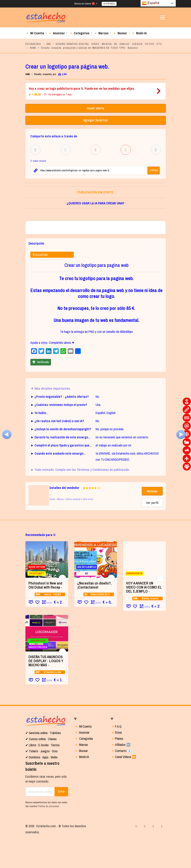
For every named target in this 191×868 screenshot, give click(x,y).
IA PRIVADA (109, 4)
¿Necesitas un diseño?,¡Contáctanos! (94, 615)
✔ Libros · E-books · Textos (43, 775)
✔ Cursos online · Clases (41, 769)
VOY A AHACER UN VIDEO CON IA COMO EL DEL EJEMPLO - (144, 617)
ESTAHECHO (33, 44)
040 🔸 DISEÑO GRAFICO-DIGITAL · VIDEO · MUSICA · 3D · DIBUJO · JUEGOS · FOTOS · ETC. (104, 44)
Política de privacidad (48, 836)
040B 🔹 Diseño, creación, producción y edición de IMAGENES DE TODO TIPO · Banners (84, 48)
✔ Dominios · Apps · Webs (41, 787)
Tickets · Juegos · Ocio (43, 781)
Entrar (61, 821)
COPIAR (154, 170)
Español (151, 3)
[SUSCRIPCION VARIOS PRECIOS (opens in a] (47, 663)
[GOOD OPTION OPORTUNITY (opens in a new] (47, 589)
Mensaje (152, 521)
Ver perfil (152, 532)
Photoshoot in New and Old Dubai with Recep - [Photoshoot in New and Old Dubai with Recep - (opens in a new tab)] (45, 615)
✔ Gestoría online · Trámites (43, 762)
